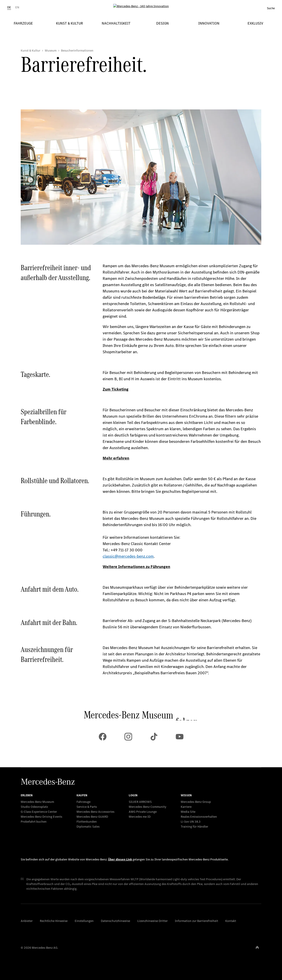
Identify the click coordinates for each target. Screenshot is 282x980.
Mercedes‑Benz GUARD (92, 817)
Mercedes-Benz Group (196, 802)
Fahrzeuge (83, 802)
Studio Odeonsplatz (34, 807)
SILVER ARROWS (140, 802)
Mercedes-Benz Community (148, 807)
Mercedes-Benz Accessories (95, 812)
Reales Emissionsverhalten (199, 817)
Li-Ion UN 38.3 (191, 822)
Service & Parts (87, 807)
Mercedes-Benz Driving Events (41, 817)
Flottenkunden (87, 822)
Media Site (188, 812)
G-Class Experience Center (39, 812)
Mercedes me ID (140, 817)
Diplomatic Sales (88, 827)
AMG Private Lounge (143, 812)
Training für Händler (194, 827)
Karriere (186, 807)
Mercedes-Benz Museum (37, 802)
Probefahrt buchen (34, 822)
